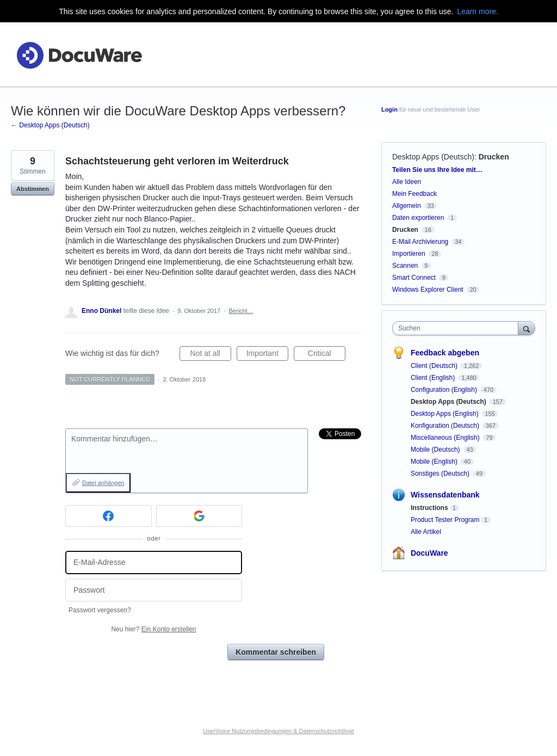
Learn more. (477, 11)
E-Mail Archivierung (420, 242)
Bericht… (241, 311)
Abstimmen (33, 189)
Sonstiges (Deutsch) (441, 474)
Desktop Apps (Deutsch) (433, 157)
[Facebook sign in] (109, 516)
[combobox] (458, 328)
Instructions (429, 508)
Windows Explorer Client (428, 290)
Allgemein (407, 206)
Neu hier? (153, 629)
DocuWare (429, 553)
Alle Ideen (407, 182)
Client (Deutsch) (435, 366)
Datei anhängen (103, 483)
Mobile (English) (435, 462)
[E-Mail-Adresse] (154, 563)
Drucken (494, 157)
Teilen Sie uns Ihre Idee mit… (437, 170)
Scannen (405, 266)
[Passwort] (154, 590)
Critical (327, 355)
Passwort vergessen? (100, 610)
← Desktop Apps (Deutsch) (50, 125)
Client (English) (434, 378)
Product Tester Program (445, 520)
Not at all (211, 355)
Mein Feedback (414, 194)
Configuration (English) (445, 390)
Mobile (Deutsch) (436, 450)
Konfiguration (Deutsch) (446, 426)
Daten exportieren (418, 218)
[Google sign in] (199, 516)
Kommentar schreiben (276, 652)
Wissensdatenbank (445, 495)
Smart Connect (414, 278)
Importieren (409, 254)
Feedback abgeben (445, 353)
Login (389, 109)
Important (267, 355)
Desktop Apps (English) (445, 414)
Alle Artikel (426, 532)
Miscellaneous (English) (446, 438)
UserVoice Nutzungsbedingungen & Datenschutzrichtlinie (278, 731)
